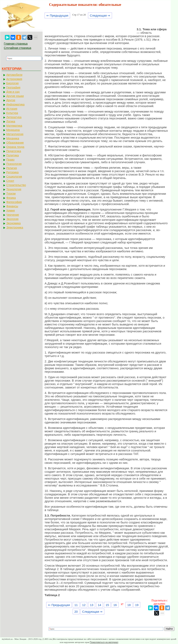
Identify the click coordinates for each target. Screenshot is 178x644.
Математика (14, 126)
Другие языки (15, 96)
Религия (12, 168)
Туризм (11, 194)
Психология (14, 164)
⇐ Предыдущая (57, 15)
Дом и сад (13, 92)
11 (76, 605)
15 (107, 605)
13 (92, 605)
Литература (14, 117)
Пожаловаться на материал (104, 642)
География (13, 87)
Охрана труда (15, 147)
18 (129, 605)
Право (10, 160)
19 (137, 605)
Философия (14, 202)
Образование (15, 143)
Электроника (15, 227)
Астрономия (14, 79)
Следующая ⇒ (100, 15)
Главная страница (16, 44)
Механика (13, 138)
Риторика (12, 172)
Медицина (13, 130)
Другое (11, 100)
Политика (13, 155)
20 (76, 612)
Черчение (13, 215)
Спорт (10, 181)
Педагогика (14, 151)
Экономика (13, 223)
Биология (12, 83)
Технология (14, 189)
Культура (12, 113)
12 (84, 605)
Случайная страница (18, 48)
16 (115, 605)
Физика (11, 198)
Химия (10, 210)
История (12, 109)
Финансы (12, 206)
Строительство (16, 185)
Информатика (15, 104)
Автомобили (14, 75)
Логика (11, 121)
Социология (14, 177)
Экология (12, 219)
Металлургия (15, 134)
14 (99, 605)
